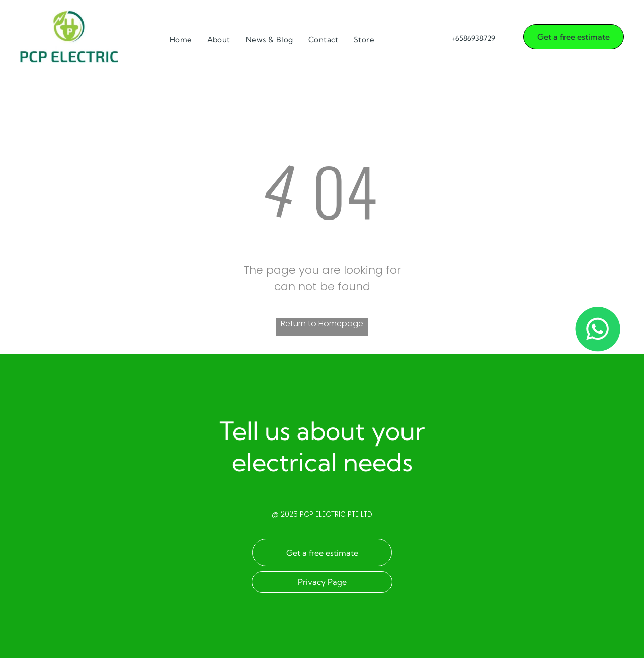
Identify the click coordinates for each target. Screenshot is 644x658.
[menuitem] (181, 40)
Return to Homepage (322, 323)
